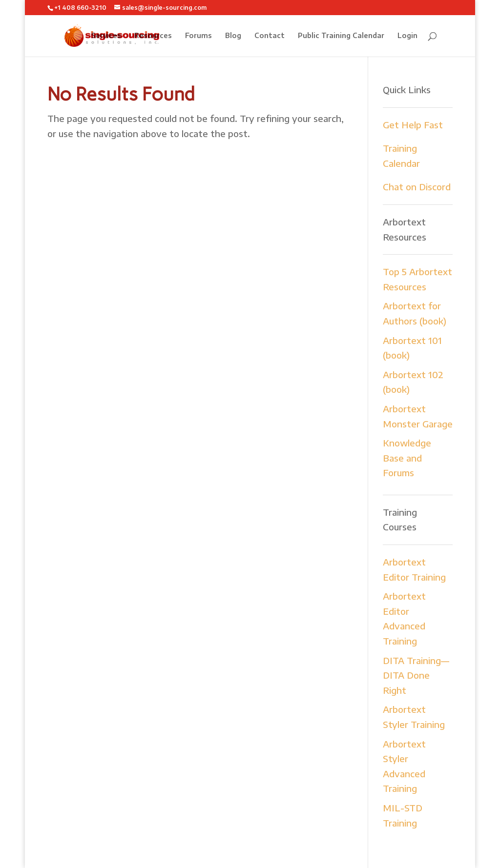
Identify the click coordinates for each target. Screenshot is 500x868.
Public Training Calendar (341, 36)
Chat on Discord (417, 187)
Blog (233, 36)
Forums (198, 36)
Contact (270, 36)
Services (106, 36)
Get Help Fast (413, 125)
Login (407, 36)
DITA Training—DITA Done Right (416, 675)
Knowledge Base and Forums (407, 458)
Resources (153, 36)
